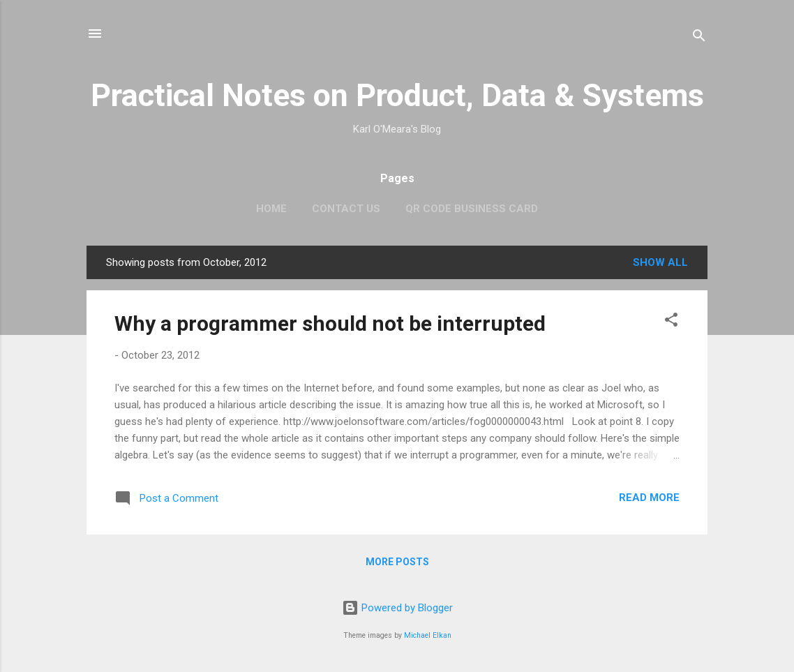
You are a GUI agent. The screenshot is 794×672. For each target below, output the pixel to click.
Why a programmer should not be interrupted (330, 323)
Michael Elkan (428, 635)
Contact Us (346, 209)
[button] (671, 322)
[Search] (699, 38)
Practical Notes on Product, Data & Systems (397, 95)
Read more (649, 498)
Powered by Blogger (397, 608)
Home (271, 209)
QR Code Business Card (472, 209)
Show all (660, 262)
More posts (397, 562)
